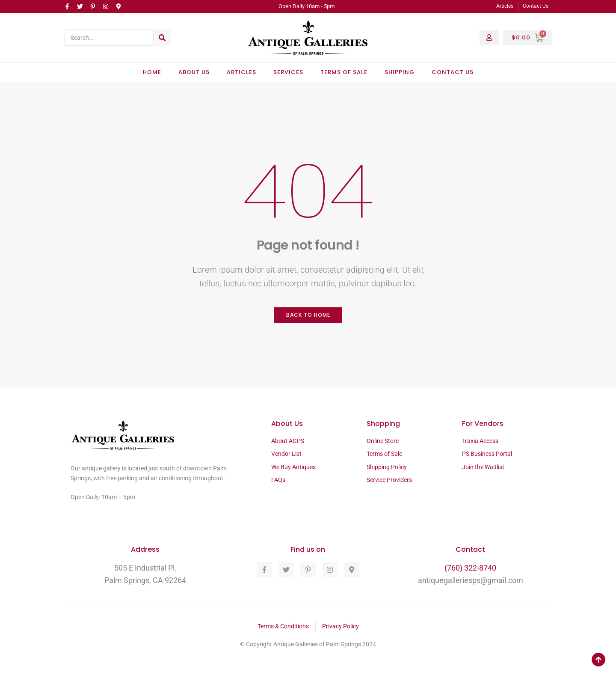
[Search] (162, 38)
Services (288, 72)
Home (152, 72)
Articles (241, 72)
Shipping (400, 72)
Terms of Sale (344, 72)
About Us (194, 72)
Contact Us (453, 72)
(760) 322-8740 (470, 568)
